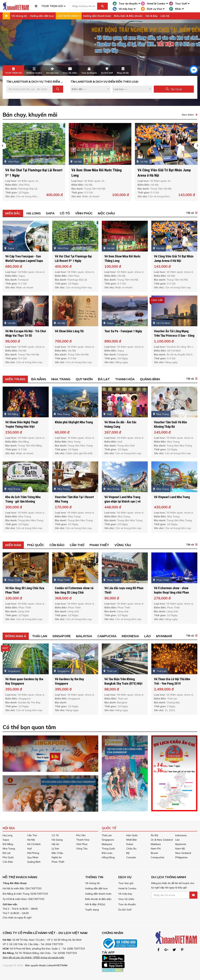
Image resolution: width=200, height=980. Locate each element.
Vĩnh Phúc (82, 844)
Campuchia (157, 857)
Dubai (130, 844)
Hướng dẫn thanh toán (97, 16)
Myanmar (181, 844)
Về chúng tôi (19, 16)
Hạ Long (7, 835)
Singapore (108, 840)
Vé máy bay (125, 894)
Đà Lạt (7, 853)
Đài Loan (107, 853)
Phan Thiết (58, 862)
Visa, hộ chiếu (126, 899)
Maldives (156, 844)
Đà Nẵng (8, 844)
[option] (100, 63)
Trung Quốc (108, 849)
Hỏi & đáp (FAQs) (95, 904)
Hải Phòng (33, 853)
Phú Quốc (8, 857)
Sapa (6, 840)
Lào (178, 840)
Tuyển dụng (92, 910)
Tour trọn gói (126, 883)
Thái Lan (107, 835)
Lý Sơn (55, 849)
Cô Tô (55, 835)
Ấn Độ (154, 835)
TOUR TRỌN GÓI (52, 6)
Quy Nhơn (33, 857)
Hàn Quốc (132, 835)
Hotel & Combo (127, 888)
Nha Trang (9, 849)
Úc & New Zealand (162, 840)
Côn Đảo (8, 862)
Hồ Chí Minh (34, 844)
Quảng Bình (34, 862)
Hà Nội (31, 840)
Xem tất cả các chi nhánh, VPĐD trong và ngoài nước (33, 957)
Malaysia (107, 844)
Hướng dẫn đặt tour (42, 16)
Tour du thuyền (127, 904)
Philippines (181, 857)
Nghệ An (57, 857)
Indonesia (181, 835)
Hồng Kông (108, 857)
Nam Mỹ (180, 849)
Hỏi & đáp (151, 16)
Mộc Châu (57, 853)
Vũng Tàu (82, 849)
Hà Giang (57, 840)
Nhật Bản (132, 840)
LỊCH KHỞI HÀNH (68, 16)
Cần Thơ (32, 835)
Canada (131, 857)
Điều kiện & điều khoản (128, 16)
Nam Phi (156, 849)
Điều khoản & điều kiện (98, 899)
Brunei (154, 853)
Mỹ (128, 853)
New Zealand (183, 853)
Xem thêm (188, 115)
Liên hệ (165, 16)
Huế (29, 849)
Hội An (55, 844)
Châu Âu (131, 849)
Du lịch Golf (125, 910)
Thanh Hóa (83, 840)
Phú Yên (81, 835)
